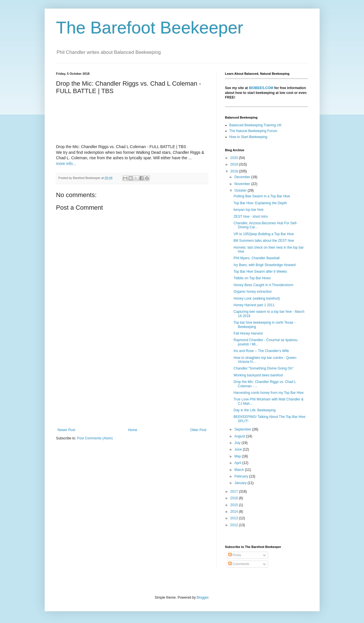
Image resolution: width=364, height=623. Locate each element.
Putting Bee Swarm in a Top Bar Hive (262, 196)
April (238, 463)
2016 (235, 498)
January (241, 483)
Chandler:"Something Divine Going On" (263, 368)
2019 (235, 164)
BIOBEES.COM (261, 88)
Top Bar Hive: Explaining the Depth (260, 203)
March (240, 470)
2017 (235, 492)
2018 (235, 171)
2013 (235, 518)
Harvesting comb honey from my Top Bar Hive (268, 393)
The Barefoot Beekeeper (150, 28)
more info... (66, 164)
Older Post (198, 430)
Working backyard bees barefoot (258, 375)
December (243, 177)
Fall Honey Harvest (248, 333)
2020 (235, 158)
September (243, 429)
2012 (235, 525)
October (241, 190)
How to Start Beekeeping (248, 137)
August (240, 436)
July (238, 443)
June (238, 449)
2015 (235, 505)
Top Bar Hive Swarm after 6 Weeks (260, 272)
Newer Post (66, 430)
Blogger (203, 598)
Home (133, 430)
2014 (235, 512)
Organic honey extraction (252, 292)
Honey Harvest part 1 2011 (254, 305)
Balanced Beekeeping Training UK (256, 125)
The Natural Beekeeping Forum (253, 131)
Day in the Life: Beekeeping (254, 410)
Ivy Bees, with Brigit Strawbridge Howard (264, 265)
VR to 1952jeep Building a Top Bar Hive (264, 234)
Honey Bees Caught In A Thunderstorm (263, 285)
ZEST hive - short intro (251, 217)
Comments (239, 564)
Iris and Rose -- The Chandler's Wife (261, 351)
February (242, 476)
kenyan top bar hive (248, 210)
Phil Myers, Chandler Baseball (256, 258)
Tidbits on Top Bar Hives (252, 278)
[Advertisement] (132, 381)
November (243, 184)
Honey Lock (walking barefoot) (257, 298)
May (238, 456)
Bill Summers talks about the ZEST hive (264, 241)
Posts (235, 555)
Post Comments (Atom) (95, 438)
